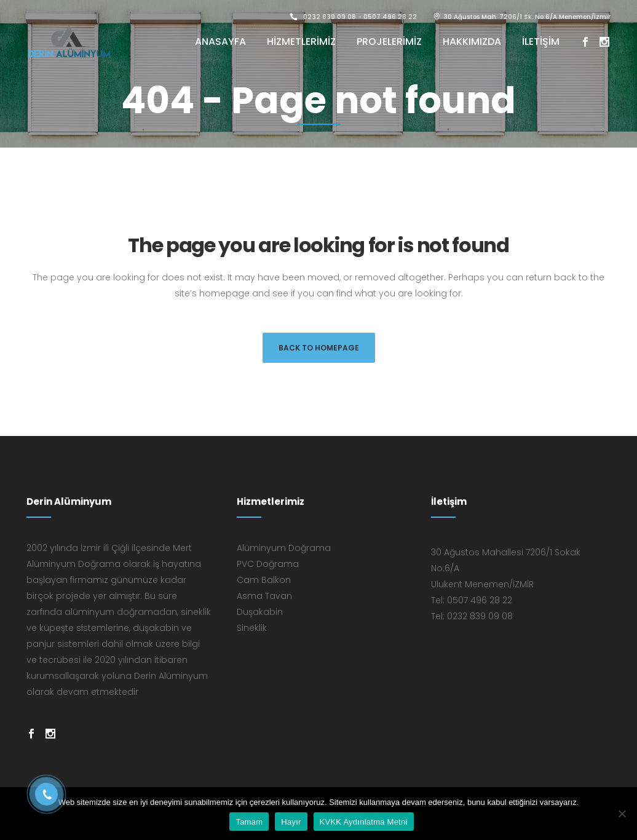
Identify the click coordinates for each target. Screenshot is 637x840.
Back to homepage (319, 348)
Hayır (291, 822)
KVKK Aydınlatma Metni (364, 822)
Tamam (249, 822)
